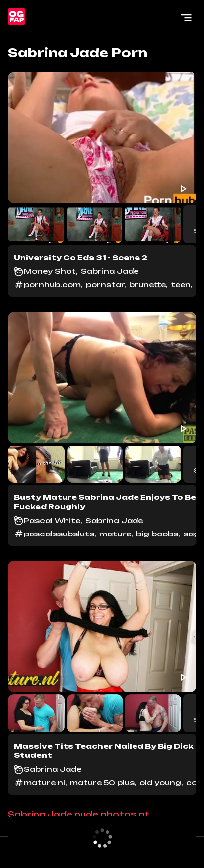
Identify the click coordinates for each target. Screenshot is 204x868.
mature (115, 534)
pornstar (105, 285)
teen (181, 285)
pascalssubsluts (59, 534)
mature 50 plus (102, 782)
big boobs (157, 534)
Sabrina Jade (110, 271)
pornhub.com (52, 285)
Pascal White (52, 520)
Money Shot (50, 271)
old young (160, 782)
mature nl (44, 782)
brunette (147, 285)
